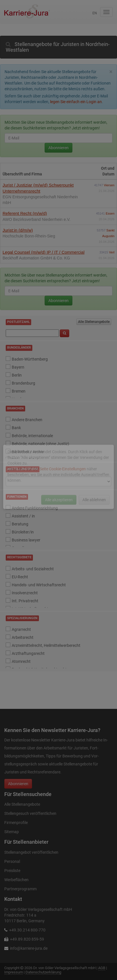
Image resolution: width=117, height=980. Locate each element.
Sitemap (12, 832)
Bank (16, 428)
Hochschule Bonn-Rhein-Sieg (29, 236)
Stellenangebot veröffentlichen (31, 852)
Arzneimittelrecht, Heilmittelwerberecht (46, 645)
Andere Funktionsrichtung (35, 508)
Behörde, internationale (32, 436)
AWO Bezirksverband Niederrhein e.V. (36, 219)
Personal (12, 861)
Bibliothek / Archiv (28, 452)
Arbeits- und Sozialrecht (33, 569)
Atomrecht (21, 661)
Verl (112, 252)
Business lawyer (26, 540)
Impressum (14, 972)
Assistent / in (23, 516)
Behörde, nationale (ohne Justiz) (40, 444)
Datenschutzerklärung (43, 972)
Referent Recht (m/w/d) (25, 213)
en (95, 13)
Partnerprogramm (20, 889)
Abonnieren (58, 148)
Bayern (18, 367)
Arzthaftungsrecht (28, 653)
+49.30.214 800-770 (27, 930)
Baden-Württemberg (30, 359)
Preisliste (12, 871)
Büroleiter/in (23, 532)
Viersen (109, 185)
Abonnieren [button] (18, 784)
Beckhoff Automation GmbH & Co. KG (36, 258)
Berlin (17, 375)
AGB (102, 968)
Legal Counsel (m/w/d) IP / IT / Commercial (43, 252)
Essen (110, 213)
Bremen (19, 391)
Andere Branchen (27, 420)
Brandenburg (23, 383)
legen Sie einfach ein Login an (76, 102)
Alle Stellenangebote (94, 322)
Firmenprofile (16, 823)
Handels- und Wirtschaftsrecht (39, 585)
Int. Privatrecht (25, 601)
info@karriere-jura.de (29, 948)
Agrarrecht (21, 629)
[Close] (111, 72)
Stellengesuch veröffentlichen (30, 813)
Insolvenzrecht (25, 593)
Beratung (20, 524)
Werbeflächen (16, 880)
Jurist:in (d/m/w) (18, 230)
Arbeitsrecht (23, 637)
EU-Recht (20, 577)
